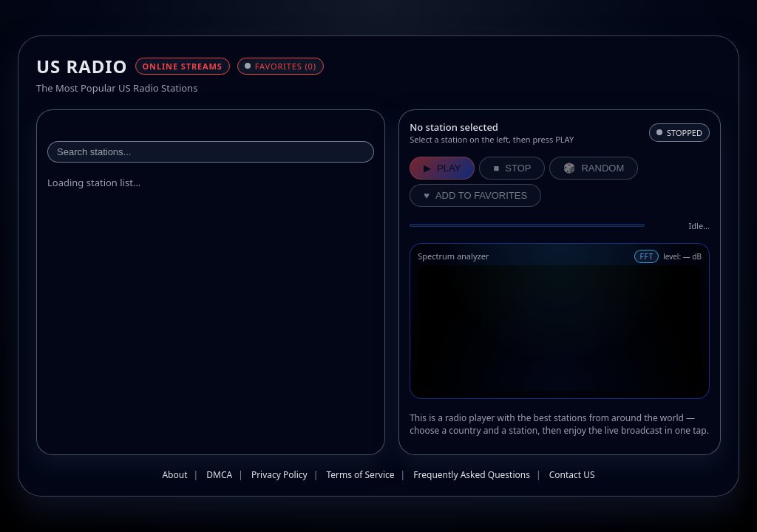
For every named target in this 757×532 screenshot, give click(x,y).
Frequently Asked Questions (472, 475)
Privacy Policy (279, 475)
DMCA (219, 475)
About (174, 475)
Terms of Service (360, 475)
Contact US (572, 475)
